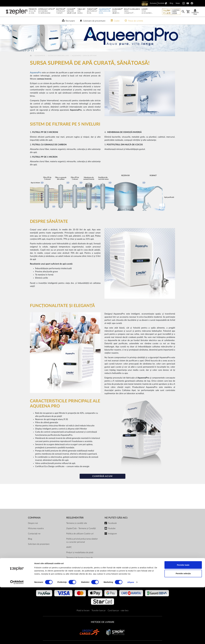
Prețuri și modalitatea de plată (80, 558)
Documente (72, 571)
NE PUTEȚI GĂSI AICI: (116, 523)
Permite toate (183, 621)
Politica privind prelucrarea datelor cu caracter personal (82, 546)
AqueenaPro (36, 78)
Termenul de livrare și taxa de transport (79, 564)
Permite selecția (183, 630)
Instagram (112, 539)
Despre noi (33, 528)
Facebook (112, 528)
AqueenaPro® (40, 61)
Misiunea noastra (36, 534)
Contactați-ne (34, 539)
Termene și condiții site (77, 528)
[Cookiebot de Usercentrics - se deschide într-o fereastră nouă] (17, 639)
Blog (30, 544)
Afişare (131, 639)
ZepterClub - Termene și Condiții (81, 534)
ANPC (69, 552)
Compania (34, 523)
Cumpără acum (102, 481)
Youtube (112, 534)
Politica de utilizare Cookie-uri (80, 539)
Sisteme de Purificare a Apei (59, 61)
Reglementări (75, 523)
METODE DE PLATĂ (103, 589)
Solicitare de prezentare (39, 549)
